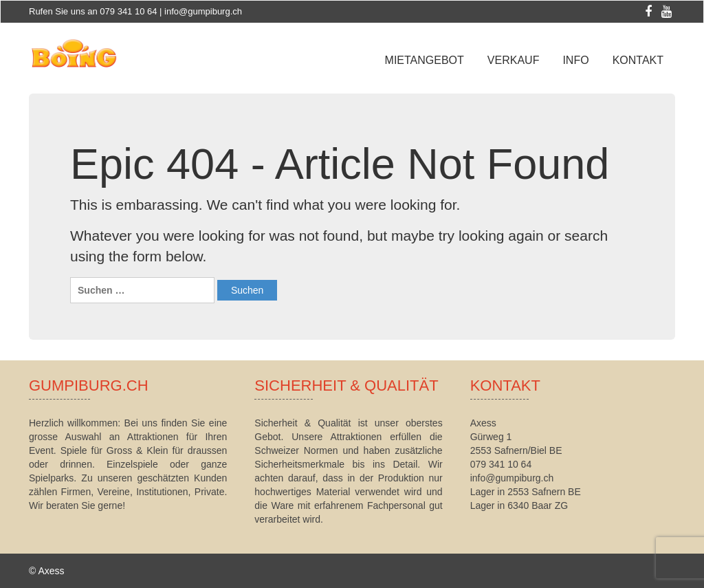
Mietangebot (425, 60)
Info (575, 60)
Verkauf (514, 60)
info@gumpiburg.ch (203, 11)
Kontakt (638, 60)
